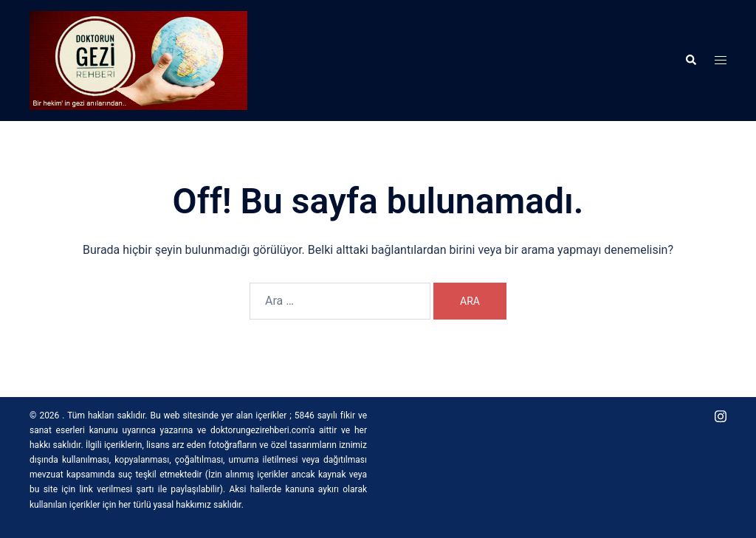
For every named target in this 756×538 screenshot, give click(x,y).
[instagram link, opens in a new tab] (721, 415)
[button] (690, 61)
